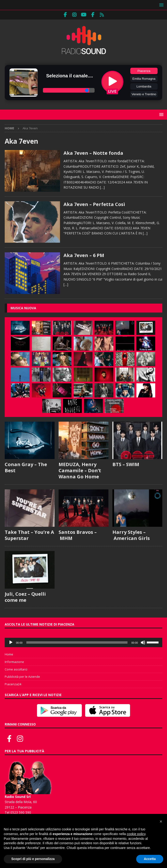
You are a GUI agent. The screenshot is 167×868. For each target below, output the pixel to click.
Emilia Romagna (144, 79)
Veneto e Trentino (144, 94)
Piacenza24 (13, 684)
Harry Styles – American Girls (131, 535)
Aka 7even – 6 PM (84, 255)
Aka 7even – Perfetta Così (94, 204)
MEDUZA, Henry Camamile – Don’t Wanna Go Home (80, 470)
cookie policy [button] (136, 834)
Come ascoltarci (16, 669)
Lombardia (144, 86)
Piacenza (144, 71)
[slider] (77, 642)
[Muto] (143, 642)
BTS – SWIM (126, 464)
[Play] (11, 642)
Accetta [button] (150, 859)
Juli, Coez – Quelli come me (25, 597)
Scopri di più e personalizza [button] (33, 859)
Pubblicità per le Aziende (22, 677)
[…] (102, 187)
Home (9, 654)
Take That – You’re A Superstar (29, 535)
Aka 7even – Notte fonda (93, 153)
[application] (83, 642)
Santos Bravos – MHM (78, 535)
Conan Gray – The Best (26, 467)
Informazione (14, 662)
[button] (161, 5)
